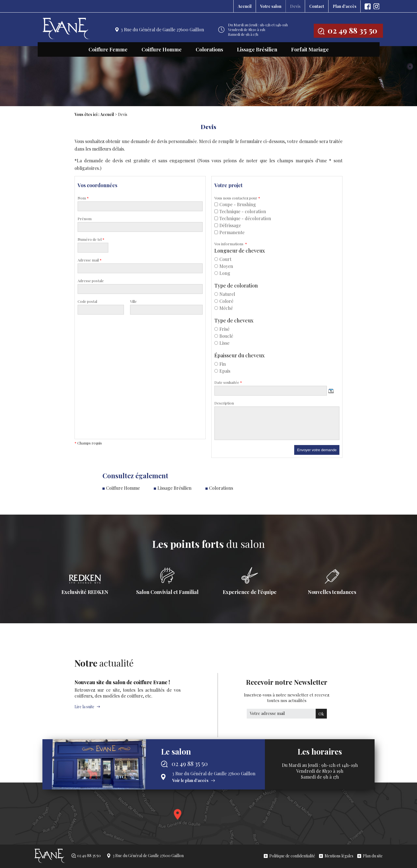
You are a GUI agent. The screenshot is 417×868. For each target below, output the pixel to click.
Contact (317, 6)
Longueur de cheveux (240, 251)
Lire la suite (84, 707)
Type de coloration (236, 286)
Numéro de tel (91, 239)
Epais (222, 371)
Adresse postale (91, 281)
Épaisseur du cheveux (239, 355)
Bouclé (224, 336)
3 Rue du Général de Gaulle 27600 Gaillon (163, 29)
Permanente (229, 232)
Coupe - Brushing (235, 204)
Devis (295, 6)
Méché (224, 308)
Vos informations (231, 244)
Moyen (224, 266)
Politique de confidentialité (292, 856)
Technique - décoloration (243, 218)
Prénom (85, 219)
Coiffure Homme (162, 49)
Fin (220, 364)
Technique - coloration (240, 211)
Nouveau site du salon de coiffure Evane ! (122, 682)
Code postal (87, 301)
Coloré (224, 301)
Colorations (209, 49)
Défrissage (228, 225)
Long (222, 273)
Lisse (222, 343)
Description (224, 403)
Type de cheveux (234, 320)
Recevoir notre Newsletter (287, 690)
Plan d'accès (345, 6)
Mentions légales (339, 856)
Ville (133, 301)
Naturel (225, 294)
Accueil (245, 6)
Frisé (222, 329)
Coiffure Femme (108, 49)
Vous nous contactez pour (237, 198)
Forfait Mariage (310, 49)
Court (223, 259)
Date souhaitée (228, 382)
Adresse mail (90, 260)
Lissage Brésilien (257, 49)
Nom (83, 198)
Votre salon (271, 6)
